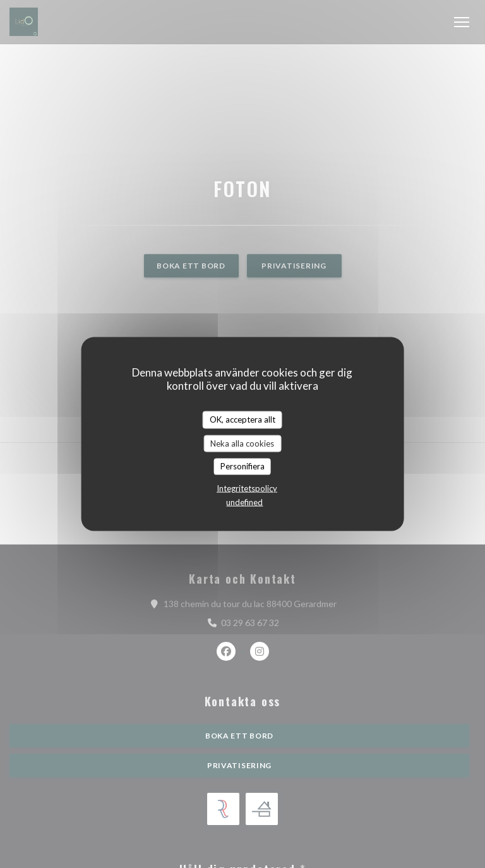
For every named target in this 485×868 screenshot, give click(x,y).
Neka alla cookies (242, 443)
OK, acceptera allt (242, 419)
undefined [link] (244, 502)
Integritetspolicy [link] (247, 488)
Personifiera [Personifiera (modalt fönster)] (242, 466)
